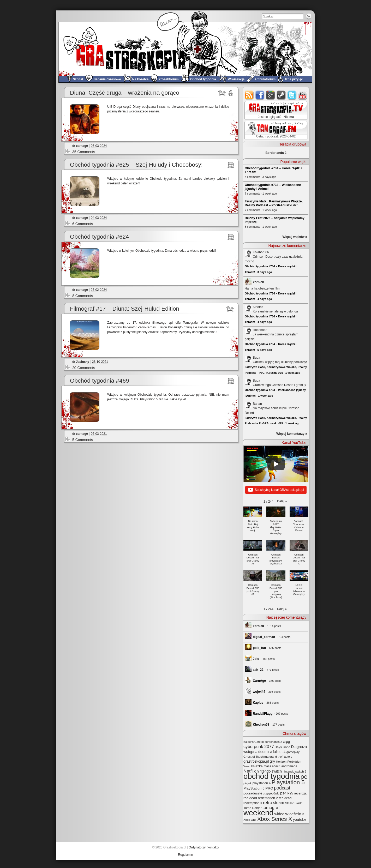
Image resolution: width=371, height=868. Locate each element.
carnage (82, 146)
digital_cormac (264, 637)
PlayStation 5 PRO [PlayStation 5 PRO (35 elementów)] (258, 788)
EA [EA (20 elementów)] (270, 752)
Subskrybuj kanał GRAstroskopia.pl (276, 490)
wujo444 (259, 692)
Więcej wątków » (295, 237)
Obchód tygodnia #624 (99, 237)
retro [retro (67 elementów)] (268, 803)
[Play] (276, 464)
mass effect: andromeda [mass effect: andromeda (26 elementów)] (280, 766)
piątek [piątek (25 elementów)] (247, 783)
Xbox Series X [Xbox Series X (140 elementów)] (275, 819)
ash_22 (258, 670)
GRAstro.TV (275, 110)
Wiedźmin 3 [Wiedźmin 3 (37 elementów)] (295, 814)
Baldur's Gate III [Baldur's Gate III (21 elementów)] (254, 742)
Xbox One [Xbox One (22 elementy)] (250, 820)
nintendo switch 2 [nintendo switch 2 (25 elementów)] (294, 771)
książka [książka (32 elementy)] (257, 766)
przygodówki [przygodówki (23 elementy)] (271, 793)
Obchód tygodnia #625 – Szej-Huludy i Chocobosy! (136, 165)
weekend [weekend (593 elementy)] (258, 813)
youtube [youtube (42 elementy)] (300, 819)
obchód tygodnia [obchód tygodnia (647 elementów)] (271, 776)
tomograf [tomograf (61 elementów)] (271, 808)
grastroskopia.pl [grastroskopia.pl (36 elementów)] (256, 761)
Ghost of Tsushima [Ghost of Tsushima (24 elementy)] (256, 757)
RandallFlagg (263, 714)
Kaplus (258, 703)
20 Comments (84, 368)
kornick (258, 282)
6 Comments (83, 224)
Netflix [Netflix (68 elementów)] (250, 771)
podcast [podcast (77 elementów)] (282, 788)
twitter (292, 95)
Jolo (256, 659)
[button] (282, 501)
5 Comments (83, 440)
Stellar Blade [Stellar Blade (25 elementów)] (294, 803)
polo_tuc (259, 648)
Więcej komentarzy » (292, 434)
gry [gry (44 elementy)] (273, 761)
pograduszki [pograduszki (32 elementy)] (253, 793)
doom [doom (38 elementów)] (263, 752)
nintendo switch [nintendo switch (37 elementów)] (269, 771)
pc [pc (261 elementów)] (304, 777)
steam (281, 95)
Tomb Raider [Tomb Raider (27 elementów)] (253, 808)
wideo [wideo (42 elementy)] (279, 814)
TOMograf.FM (275, 130)
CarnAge (259, 681)
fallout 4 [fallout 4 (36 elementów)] (279, 752)
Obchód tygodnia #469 (99, 381)
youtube (303, 95)
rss (249, 95)
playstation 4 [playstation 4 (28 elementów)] (262, 783)
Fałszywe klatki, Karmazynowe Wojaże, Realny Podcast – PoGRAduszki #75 (274, 203)
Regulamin (185, 855)
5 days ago (265, 350)
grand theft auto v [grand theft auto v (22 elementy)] (281, 757)
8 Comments (83, 296)
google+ (271, 95)
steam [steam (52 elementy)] (279, 803)
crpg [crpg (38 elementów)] (286, 742)
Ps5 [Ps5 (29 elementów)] (290, 793)
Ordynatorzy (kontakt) (204, 847)
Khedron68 (261, 725)
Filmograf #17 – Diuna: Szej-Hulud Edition (125, 309)
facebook (260, 95)
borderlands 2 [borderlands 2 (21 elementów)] (273, 742)
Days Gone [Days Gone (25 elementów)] (282, 747)
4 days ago (265, 299)
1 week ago (293, 373)
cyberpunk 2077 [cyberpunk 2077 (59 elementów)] (259, 746)
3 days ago (265, 272)
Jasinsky (83, 362)
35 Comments (84, 152)
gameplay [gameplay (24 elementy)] (293, 752)
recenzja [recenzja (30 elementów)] (300, 793)
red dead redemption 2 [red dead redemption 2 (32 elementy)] (261, 798)
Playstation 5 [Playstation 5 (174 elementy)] (288, 782)
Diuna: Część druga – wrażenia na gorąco (125, 93)
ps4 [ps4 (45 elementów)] (283, 793)
